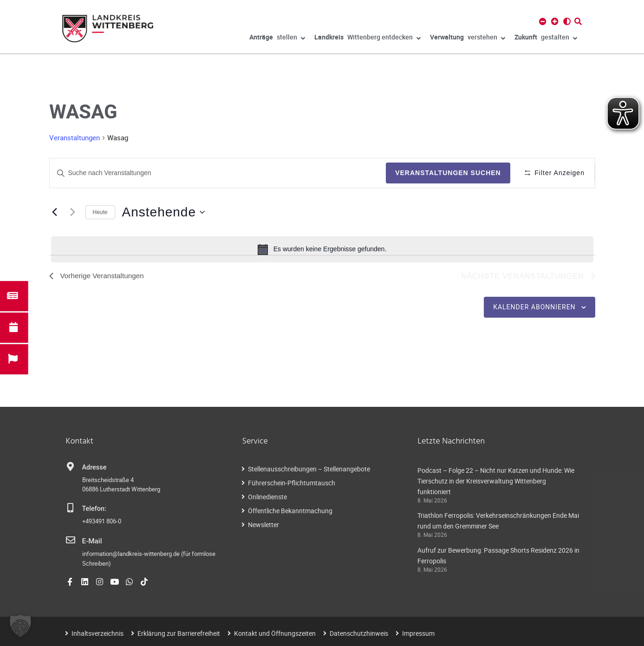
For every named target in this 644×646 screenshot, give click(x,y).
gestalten (546, 39)
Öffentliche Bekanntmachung (290, 511)
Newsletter (263, 525)
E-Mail (92, 541)
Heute (100, 212)
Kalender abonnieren (534, 307)
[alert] (322, 249)
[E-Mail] (71, 541)
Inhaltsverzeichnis (98, 633)
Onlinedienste (267, 497)
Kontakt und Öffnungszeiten (275, 633)
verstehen (468, 39)
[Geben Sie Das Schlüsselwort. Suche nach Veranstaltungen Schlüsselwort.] (216, 173)
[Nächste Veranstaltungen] (73, 212)
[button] (20, 626)
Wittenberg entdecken (368, 39)
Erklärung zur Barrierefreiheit (179, 633)
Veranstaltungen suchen (445, 173)
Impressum (418, 633)
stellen (277, 39)
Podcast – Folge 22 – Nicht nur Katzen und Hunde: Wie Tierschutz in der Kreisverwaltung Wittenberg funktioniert (496, 481)
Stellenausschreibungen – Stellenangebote (309, 469)
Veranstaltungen (75, 137)
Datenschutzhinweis (359, 633)
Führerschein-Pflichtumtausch (292, 483)
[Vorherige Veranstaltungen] (55, 212)
